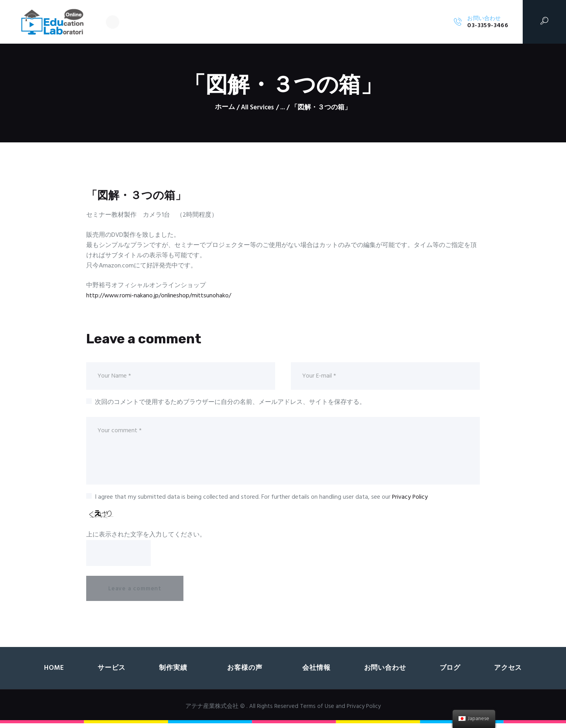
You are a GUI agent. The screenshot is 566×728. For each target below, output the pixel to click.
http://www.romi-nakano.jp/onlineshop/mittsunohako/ (159, 296)
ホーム (225, 108)
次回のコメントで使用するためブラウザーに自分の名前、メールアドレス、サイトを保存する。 (230, 402)
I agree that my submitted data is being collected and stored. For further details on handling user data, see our (262, 499)
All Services (258, 108)
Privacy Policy (410, 499)
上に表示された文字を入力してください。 (146, 536)
